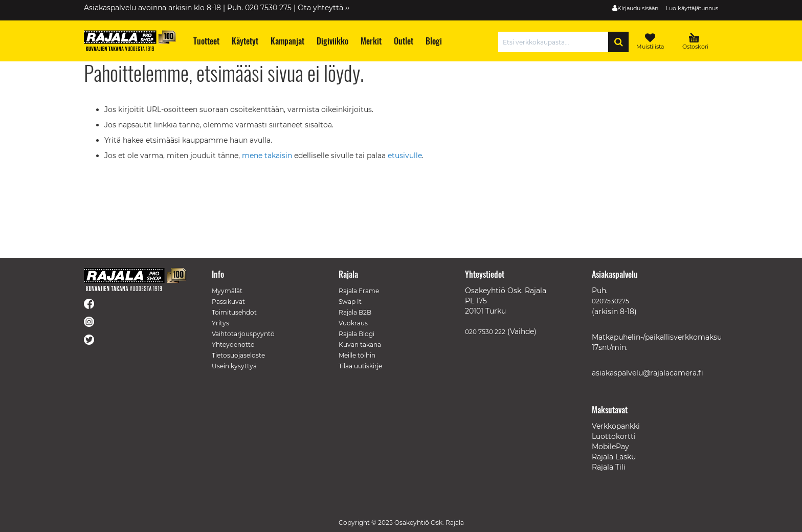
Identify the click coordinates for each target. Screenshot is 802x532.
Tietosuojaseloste (238, 355)
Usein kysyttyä (234, 366)
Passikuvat (228, 302)
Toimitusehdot (234, 312)
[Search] (618, 42)
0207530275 (610, 301)
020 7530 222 (485, 332)
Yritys (220, 323)
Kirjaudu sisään (638, 8)
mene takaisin (268, 156)
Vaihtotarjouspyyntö (243, 334)
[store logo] (130, 41)
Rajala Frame (359, 291)
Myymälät (227, 291)
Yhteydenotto (233, 345)
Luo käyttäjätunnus (692, 8)
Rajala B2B (355, 312)
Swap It (350, 302)
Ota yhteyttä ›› (324, 8)
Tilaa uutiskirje (360, 366)
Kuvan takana (360, 345)
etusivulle (405, 156)
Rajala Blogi (357, 334)
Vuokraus (353, 323)
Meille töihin (357, 355)
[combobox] (556, 42)
